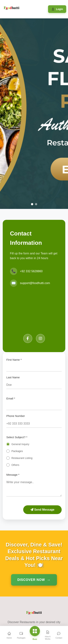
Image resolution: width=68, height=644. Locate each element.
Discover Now (31, 580)
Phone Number (16, 416)
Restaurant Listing (22, 458)
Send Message (42, 510)
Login (59, 9)
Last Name (13, 377)
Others (15, 465)
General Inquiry (20, 444)
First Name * (14, 360)
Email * (11, 398)
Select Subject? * (17, 437)
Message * (13, 475)
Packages (17, 451)
